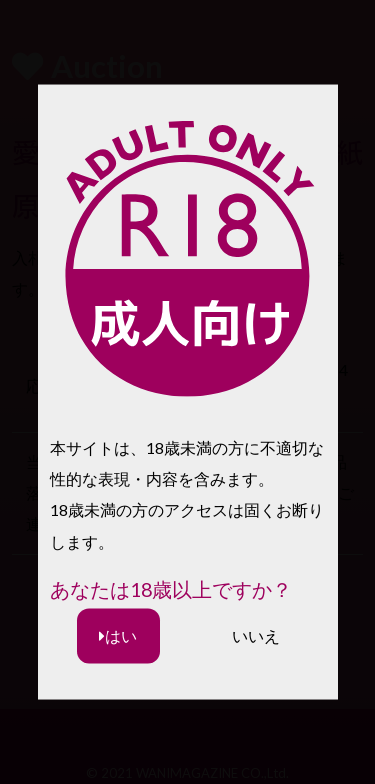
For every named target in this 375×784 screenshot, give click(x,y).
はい (118, 635)
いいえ (256, 635)
